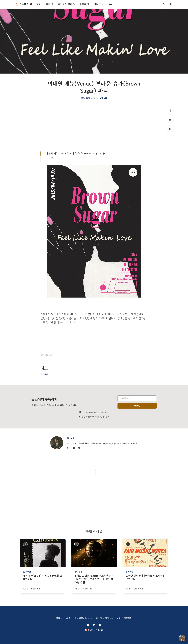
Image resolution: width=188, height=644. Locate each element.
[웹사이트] (68, 448)
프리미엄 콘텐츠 (66, 4)
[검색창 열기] (164, 4)
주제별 (49, 4)
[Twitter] (170, 120)
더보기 (99, 4)
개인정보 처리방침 (105, 618)
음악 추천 (86, 98)
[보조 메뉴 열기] (111, 4)
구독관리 (84, 4)
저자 (39, 4)
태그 (53, 158)
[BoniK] (57, 443)
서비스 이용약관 (125, 618)
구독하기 (137, 406)
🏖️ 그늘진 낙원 (24, 4)
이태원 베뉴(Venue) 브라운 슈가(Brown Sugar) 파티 (76, 154)
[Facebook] (170, 129)
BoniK (71, 438)
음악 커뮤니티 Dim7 (83, 618)
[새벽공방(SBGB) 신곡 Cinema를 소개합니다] (43, 584)
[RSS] (100, 625)
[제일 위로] (170, 111)
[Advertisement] (94, 125)
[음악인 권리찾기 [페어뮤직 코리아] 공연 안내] (145, 584)
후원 (68, 618)
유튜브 (59, 618)
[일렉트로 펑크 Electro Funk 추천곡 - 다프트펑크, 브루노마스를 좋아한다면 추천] (94, 584)
